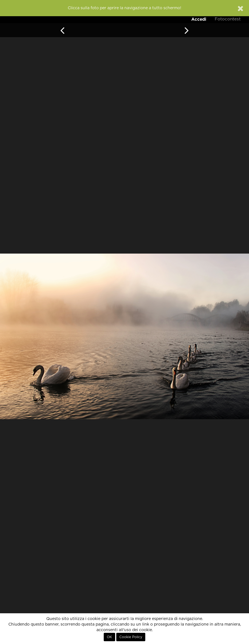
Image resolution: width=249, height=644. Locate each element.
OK (109, 637)
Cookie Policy (131, 637)
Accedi (199, 19)
